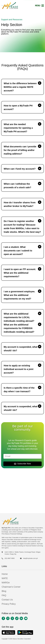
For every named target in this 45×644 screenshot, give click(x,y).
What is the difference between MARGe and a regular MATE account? (20, 87)
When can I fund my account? (20, 169)
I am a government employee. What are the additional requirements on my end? (19, 295)
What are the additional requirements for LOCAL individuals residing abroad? (19, 317)
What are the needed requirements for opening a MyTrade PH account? (18, 128)
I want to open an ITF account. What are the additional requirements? (20, 273)
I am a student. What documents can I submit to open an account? (18, 251)
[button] (22, 87)
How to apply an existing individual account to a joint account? (19, 369)
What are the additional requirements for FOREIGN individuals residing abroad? (19, 328)
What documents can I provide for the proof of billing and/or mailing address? (20, 150)
